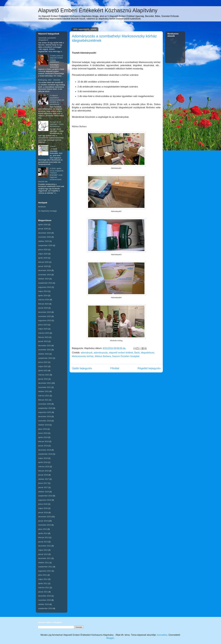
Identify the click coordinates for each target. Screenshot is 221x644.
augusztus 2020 (45, 412)
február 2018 (43, 471)
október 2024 (44, 279)
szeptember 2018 (45, 454)
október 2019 (44, 425)
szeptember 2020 (45, 408)
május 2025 (43, 254)
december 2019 (45, 416)
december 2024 (45, 270)
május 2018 (43, 458)
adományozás (101, 353)
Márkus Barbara (103, 356)
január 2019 (43, 446)
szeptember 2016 (45, 496)
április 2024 (43, 295)
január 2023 (43, 341)
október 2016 (44, 492)
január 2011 (43, 592)
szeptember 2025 (45, 245)
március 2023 (44, 333)
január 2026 (43, 229)
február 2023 (43, 337)
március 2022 (44, 375)
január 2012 (43, 554)
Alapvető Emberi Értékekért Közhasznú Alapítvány (98, 10)
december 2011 (45, 558)
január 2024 (43, 308)
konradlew (162, 635)
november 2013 (45, 525)
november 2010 (45, 600)
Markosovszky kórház (83, 356)
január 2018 (43, 475)
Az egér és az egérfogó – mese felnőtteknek (57, 124)
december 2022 (45, 346)
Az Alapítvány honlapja (47, 211)
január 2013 (43, 542)
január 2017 (43, 487)
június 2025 (43, 250)
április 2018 (43, 462)
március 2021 (44, 396)
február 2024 (43, 304)
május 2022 (43, 366)
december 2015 (45, 517)
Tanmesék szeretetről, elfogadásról (47, 39)
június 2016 (43, 504)
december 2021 (45, 383)
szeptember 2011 (45, 567)
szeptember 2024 (45, 283)
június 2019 (43, 433)
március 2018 (44, 467)
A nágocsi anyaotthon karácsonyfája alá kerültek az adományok (57, 100)
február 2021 (43, 400)
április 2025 (43, 258)
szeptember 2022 (45, 358)
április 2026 (43, 225)
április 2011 (43, 583)
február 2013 (43, 537)
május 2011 (43, 579)
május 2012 (43, 550)
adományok (87, 353)
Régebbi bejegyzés (149, 368)
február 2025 (43, 262)
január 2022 (43, 379)
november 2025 (45, 237)
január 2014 (43, 521)
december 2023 (45, 312)
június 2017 (43, 483)
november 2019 (45, 421)
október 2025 (44, 241)
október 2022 (44, 354)
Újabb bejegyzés (82, 368)
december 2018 (45, 450)
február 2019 (43, 441)
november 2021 (45, 387)
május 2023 (43, 329)
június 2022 (43, 362)
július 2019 (43, 429)
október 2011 (44, 563)
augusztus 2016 (45, 500)
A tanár (53, 146)
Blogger (110, 638)
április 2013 (43, 533)
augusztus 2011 (45, 571)
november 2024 (45, 275)
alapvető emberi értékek (121, 353)
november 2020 (45, 404)
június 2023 (43, 325)
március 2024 (44, 300)
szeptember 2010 (45, 608)
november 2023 (45, 316)
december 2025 (45, 233)
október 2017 (44, 479)
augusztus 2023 (45, 320)
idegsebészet (147, 353)
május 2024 (43, 291)
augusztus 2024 (45, 287)
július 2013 (43, 529)
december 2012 (45, 546)
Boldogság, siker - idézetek (49, 80)
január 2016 (43, 513)
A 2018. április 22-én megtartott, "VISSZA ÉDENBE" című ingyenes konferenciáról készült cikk (51, 175)
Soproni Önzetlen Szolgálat (126, 356)
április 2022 (43, 371)
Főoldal (115, 368)
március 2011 (44, 588)
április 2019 (43, 437)
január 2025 (43, 266)
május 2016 (43, 508)
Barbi (137, 353)
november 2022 (45, 350)
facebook (42, 207)
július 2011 (43, 575)
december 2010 (45, 596)
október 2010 (44, 604)
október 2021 (44, 391)
